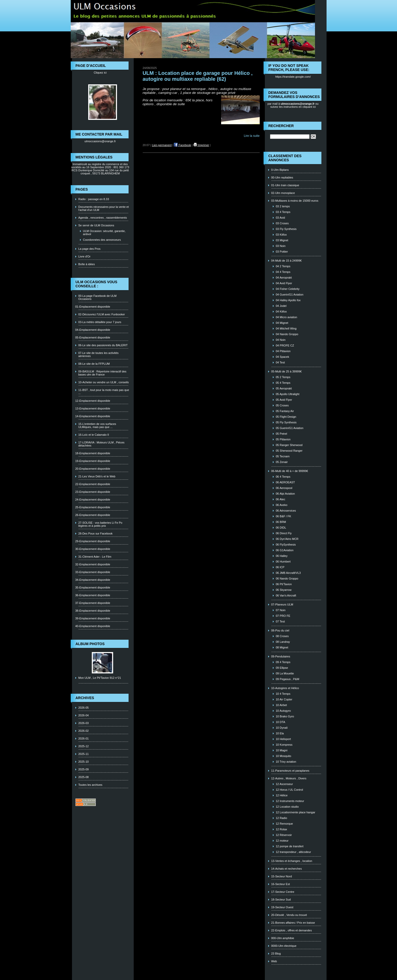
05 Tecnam (283, 456)
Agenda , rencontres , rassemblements (103, 218)
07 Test (280, 621)
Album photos (90, 644)
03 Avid (281, 218)
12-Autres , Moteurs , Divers (289, 778)
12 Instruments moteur (290, 801)
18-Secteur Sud (281, 899)
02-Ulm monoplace (283, 193)
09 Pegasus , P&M (288, 679)
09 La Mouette (285, 673)
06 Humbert (283, 562)
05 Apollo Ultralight (288, 394)
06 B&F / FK (284, 516)
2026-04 (84, 715)
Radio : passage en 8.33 (94, 199)
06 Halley (282, 556)
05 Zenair (282, 462)
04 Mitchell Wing (286, 328)
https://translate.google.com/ (293, 77)
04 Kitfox (281, 311)
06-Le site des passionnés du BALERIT (103, 345)
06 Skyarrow (284, 590)
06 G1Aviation (285, 550)
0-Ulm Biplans (280, 170)
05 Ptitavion (283, 439)
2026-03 (84, 723)
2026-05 (84, 708)
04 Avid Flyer (284, 283)
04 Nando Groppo (287, 334)
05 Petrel (282, 434)
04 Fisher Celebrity (288, 289)
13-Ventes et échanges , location (292, 861)
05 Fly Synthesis (286, 422)
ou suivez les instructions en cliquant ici (294, 105)
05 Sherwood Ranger (289, 451)
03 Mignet (282, 240)
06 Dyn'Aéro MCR (287, 539)
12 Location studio (287, 807)
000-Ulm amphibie (283, 938)
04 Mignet (282, 323)
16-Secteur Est (281, 884)
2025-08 (84, 777)
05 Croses (282, 405)
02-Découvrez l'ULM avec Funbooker (102, 314)
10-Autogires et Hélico (285, 688)
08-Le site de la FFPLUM (94, 364)
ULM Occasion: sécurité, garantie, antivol (104, 233)
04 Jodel (281, 306)
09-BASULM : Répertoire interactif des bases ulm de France (102, 373)
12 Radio (282, 818)
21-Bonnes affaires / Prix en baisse (293, 923)
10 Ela (280, 733)
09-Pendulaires (281, 656)
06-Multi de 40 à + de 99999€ (290, 471)
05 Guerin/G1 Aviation (290, 428)
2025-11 (84, 754)
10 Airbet (281, 705)
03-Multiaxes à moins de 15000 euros (295, 201)
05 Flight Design (286, 417)
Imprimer (201, 145)
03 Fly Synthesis (286, 229)
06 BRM (281, 522)
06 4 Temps (283, 477)
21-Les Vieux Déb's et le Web (97, 476)
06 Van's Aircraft (286, 595)
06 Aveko (282, 505)
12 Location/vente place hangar (296, 812)
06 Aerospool (284, 488)
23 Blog (276, 954)
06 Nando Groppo (287, 578)
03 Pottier (282, 252)
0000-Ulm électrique (284, 946)
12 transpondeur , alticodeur (294, 852)
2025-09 (84, 769)
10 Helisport (283, 739)
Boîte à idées (87, 264)
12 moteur (282, 841)
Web (274, 961)
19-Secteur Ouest (282, 907)
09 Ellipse (282, 668)
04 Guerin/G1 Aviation (290, 295)
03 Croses (282, 223)
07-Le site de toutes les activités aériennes (99, 354)
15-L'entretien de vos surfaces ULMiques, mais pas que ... (97, 425)
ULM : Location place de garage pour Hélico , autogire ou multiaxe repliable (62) (198, 76)
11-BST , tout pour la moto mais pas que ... (104, 391)
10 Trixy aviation (286, 762)
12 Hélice (282, 795)
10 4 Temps (283, 694)
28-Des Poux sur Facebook (96, 533)
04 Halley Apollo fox (288, 300)
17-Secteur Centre (283, 892)
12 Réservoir (284, 835)
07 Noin (281, 610)
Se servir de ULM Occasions (96, 225)
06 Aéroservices (286, 511)
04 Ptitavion (283, 351)
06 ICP (280, 567)
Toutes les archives (91, 785)
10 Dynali (282, 728)
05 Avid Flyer (284, 400)
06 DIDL (281, 528)
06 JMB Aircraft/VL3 (288, 573)
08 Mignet (282, 647)
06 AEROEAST (286, 482)
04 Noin (281, 340)
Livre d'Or (84, 256)
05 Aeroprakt (284, 388)
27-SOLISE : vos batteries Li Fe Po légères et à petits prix (100, 524)
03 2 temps (283, 206)
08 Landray (283, 642)
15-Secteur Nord (282, 876)
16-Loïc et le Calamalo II (94, 435)
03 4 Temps (283, 212)
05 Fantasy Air (285, 411)
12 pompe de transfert (290, 846)
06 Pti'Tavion (284, 584)
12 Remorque (285, 824)
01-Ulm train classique (285, 185)
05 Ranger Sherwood (289, 445)
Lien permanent (162, 145)
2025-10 (84, 762)
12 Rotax (282, 829)
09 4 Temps (283, 662)
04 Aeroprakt (284, 278)
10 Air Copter (284, 699)
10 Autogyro (283, 711)
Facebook (182, 145)
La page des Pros (89, 249)
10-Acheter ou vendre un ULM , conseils (104, 382)
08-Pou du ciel (280, 630)
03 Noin (281, 246)
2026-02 (84, 731)
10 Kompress (284, 745)
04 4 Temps (283, 272)
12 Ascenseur (285, 784)
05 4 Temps (283, 383)
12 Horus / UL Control (290, 790)
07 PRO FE (283, 616)
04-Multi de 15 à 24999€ (287, 261)
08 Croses (282, 636)
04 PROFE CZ (285, 345)
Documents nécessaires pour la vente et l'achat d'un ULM (104, 208)
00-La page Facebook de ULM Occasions (98, 297)
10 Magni (282, 750)
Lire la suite (252, 136)
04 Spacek (283, 357)
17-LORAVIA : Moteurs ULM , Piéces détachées (102, 444)
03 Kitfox (281, 235)
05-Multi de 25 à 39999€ (287, 371)
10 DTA (281, 722)
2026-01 (84, 738)
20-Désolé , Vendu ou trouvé (289, 915)
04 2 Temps (283, 266)
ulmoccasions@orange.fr (100, 141)
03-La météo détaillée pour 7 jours (100, 322)
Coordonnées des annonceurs (102, 240)
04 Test (280, 362)
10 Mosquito (284, 756)
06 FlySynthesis (286, 545)
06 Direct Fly (284, 533)
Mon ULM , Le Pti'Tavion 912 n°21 (100, 678)
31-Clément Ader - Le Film (95, 557)
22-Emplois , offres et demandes (292, 930)
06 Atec (281, 499)
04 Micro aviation (287, 317)
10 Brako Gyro (285, 716)
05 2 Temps (283, 377)
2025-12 (84, 746)
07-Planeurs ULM (282, 604)
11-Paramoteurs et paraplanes (290, 771)
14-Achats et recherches (287, 869)
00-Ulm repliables (282, 177)
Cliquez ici (100, 73)
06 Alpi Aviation (285, 494)
